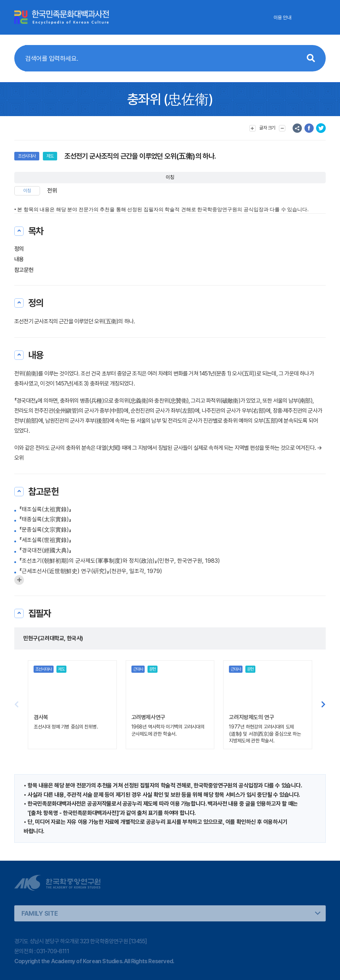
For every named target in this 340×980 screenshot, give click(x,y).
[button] (323, 705)
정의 (19, 249)
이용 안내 (282, 18)
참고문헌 (24, 270)
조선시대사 (27, 156)
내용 (19, 259)
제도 (50, 156)
